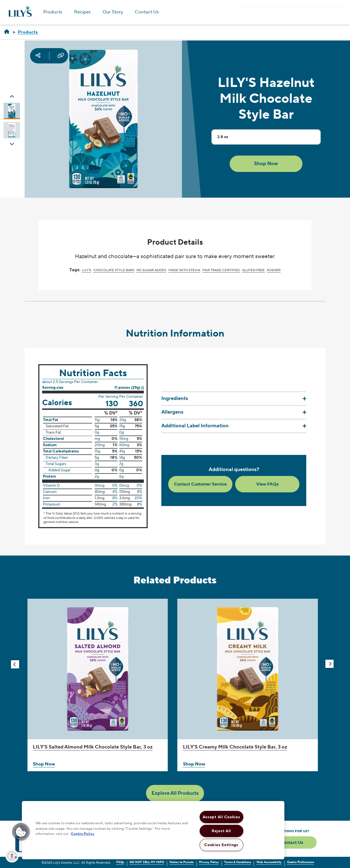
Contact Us (147, 12)
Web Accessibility (269, 862)
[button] (266, 164)
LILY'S (86, 270)
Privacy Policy (209, 862)
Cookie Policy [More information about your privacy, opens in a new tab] (83, 834)
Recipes (82, 12)
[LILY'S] (7, 32)
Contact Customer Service (200, 484)
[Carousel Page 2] (12, 130)
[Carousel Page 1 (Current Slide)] (12, 111)
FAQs (120, 862)
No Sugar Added (151, 270)
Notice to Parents (182, 862)
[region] (153, 830)
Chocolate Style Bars (114, 270)
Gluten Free (253, 270)
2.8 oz (269, 139)
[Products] (28, 32)
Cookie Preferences (301, 862)
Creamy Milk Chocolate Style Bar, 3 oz (235, 747)
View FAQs (267, 484)
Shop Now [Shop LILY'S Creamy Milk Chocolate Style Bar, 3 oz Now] (194, 764)
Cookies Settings (221, 845)
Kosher (274, 270)
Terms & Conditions (238, 862)
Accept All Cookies (221, 817)
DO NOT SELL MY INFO (147, 862)
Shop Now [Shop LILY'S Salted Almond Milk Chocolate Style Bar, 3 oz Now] (44, 764)
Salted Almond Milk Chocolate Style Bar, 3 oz (93, 747)
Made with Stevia (184, 270)
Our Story (113, 12)
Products (53, 12)
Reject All (221, 831)
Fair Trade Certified (221, 270)
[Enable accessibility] (12, 856)
